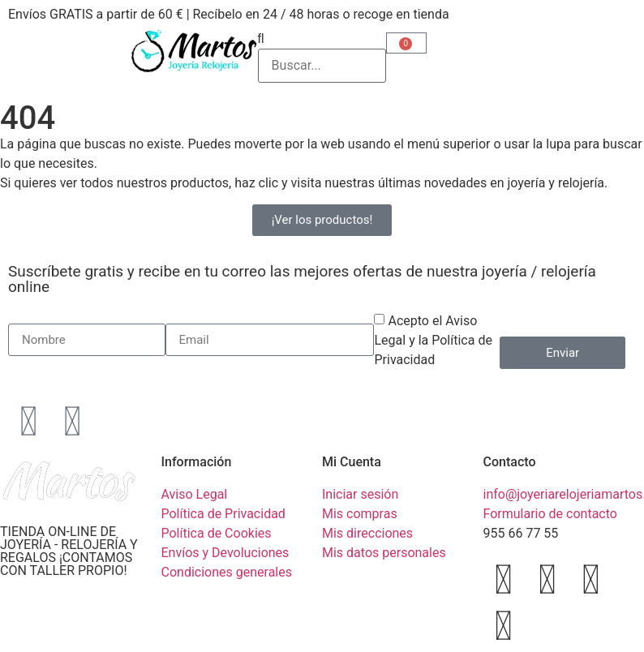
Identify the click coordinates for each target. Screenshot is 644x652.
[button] (322, 39)
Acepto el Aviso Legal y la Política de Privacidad (433, 340)
